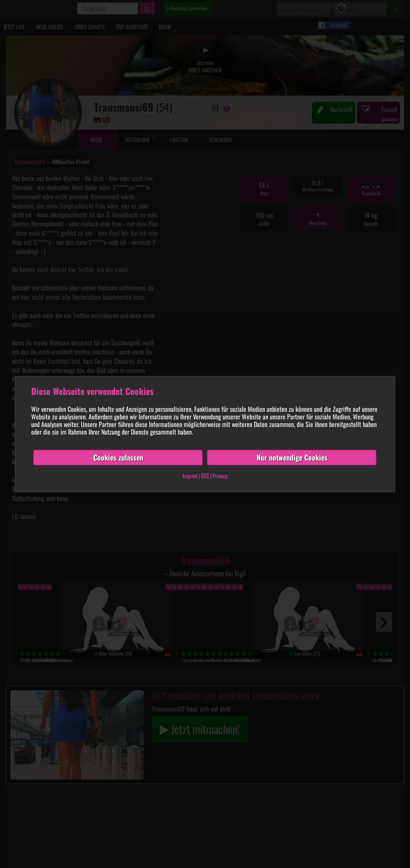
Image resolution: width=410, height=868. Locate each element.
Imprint (190, 476)
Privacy (220, 476)
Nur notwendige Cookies (292, 457)
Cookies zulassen (118, 457)
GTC (205, 476)
